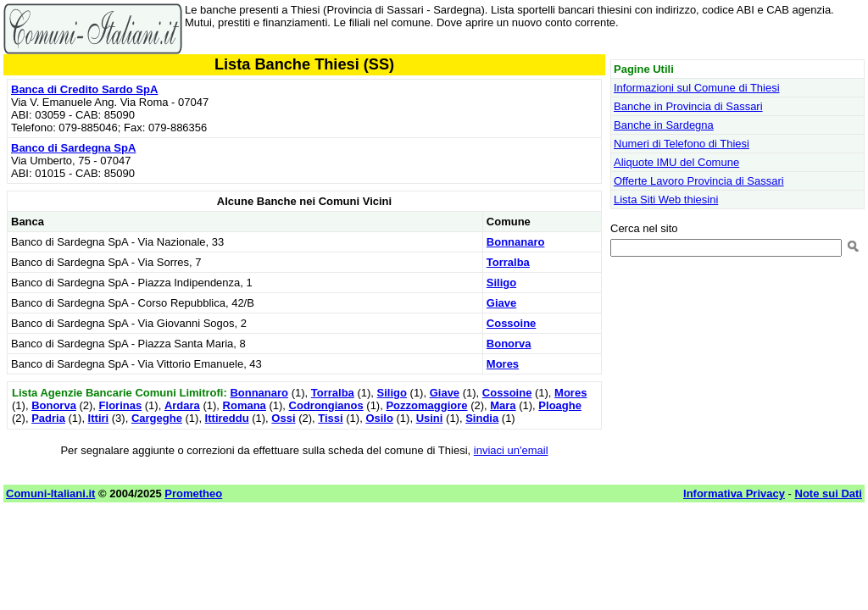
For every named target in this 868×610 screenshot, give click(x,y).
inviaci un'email (511, 450)
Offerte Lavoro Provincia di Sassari (699, 181)
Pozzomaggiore (426, 405)
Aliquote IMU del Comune (676, 162)
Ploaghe (560, 405)
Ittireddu (227, 418)
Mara (503, 405)
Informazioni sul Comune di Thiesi (697, 88)
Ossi (283, 418)
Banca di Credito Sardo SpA (84, 89)
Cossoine (512, 323)
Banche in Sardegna (664, 125)
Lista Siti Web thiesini (666, 200)
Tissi (330, 418)
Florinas (121, 405)
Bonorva (509, 344)
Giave (501, 303)
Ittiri (99, 418)
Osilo (379, 418)
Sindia (482, 418)
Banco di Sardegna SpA (73, 148)
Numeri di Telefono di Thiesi (682, 144)
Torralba (508, 262)
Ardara (182, 405)
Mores (503, 364)
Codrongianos (326, 405)
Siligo (501, 283)
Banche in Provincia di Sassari (688, 106)
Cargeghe (157, 418)
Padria (48, 418)
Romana (245, 405)
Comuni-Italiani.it (50, 494)
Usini (430, 418)
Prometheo (193, 494)
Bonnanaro (516, 242)
